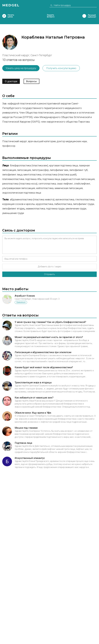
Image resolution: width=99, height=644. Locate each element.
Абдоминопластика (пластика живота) (32, 199)
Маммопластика (35, 209)
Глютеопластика (85, 199)
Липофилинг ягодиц (14, 209)
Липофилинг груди (83, 204)
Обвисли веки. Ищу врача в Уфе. (33, 413)
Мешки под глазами (26, 428)
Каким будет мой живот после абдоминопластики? (44, 367)
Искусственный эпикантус (30, 458)
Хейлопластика (45, 188)
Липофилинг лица (12, 175)
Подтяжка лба (33, 179)
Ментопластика (32, 175)
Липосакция (24, 170)
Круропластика (45, 204)
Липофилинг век (59, 170)
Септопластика (47, 184)
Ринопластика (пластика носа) (20, 184)
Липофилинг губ (78, 170)
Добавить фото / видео (50, 267)
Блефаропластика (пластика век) (29, 165)
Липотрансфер (40, 170)
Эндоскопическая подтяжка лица (22, 193)
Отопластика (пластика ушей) (59, 175)
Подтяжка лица (51, 179)
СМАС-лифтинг (65, 184)
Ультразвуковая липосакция (19, 188)
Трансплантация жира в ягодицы (33, 383)
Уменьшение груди (13, 213)
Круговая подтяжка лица (64, 165)
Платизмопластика (13, 179)
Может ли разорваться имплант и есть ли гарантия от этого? (49, 337)
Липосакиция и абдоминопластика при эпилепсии (43, 352)
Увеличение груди (76, 209)
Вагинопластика (65, 199)
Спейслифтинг (82, 184)
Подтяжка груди (55, 209)
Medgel (11, 5)
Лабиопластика (63, 204)
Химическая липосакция (69, 188)
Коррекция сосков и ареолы (19, 204)
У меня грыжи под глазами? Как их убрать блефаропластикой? (50, 322)
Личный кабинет (84, 16)
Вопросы (31, 81)
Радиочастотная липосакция (78, 179)
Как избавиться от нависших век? (34, 398)
